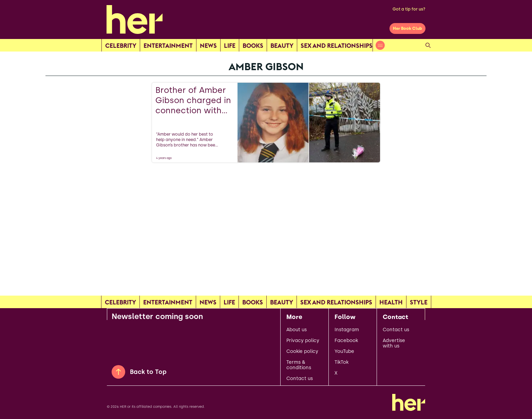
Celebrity (121, 46)
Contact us (300, 379)
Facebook (346, 341)
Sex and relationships (337, 46)
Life (230, 46)
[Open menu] (380, 45)
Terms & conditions (299, 365)
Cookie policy (302, 352)
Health (391, 302)
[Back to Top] (118, 372)
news (208, 46)
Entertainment (168, 46)
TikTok (341, 362)
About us (297, 330)
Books (253, 46)
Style (419, 302)
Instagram (347, 330)
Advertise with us (394, 343)
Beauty (282, 46)
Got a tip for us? (409, 9)
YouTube (344, 352)
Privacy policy (303, 341)
